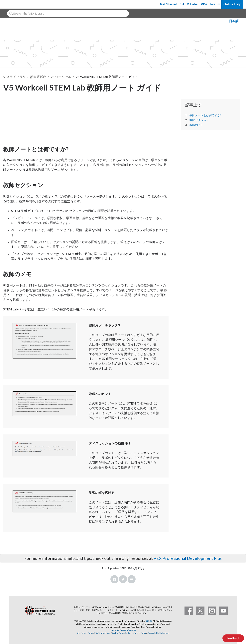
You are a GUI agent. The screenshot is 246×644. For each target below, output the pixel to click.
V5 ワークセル (61, 77)
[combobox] (68, 13)
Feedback (233, 638)
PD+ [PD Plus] (204, 4)
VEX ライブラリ (14, 77)
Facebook (114, 579)
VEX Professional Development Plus (188, 558)
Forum (215, 4)
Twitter (123, 579)
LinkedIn (132, 579)
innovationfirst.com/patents (123, 630)
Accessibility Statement (158, 633)
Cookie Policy (118, 633)
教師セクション (199, 120)
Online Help (232, 4)
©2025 (149, 621)
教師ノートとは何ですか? (205, 115)
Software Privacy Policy (136, 633)
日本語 (234, 21)
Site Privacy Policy (85, 633)
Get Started (169, 4)
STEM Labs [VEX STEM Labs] (189, 4)
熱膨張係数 (38, 77)
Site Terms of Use (102, 633)
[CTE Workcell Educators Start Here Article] (86, 121)
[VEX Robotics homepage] (11, 4)
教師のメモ (196, 125)
